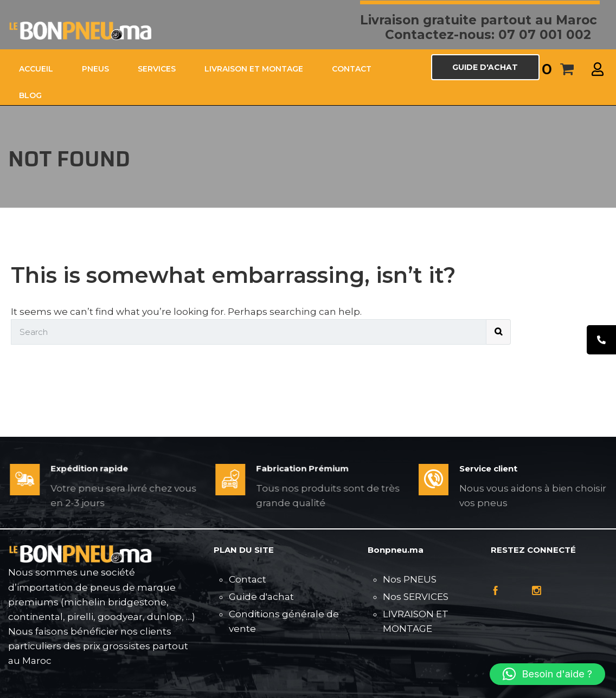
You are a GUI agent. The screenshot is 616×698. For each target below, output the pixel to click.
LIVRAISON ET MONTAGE (254, 69)
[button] (547, 674)
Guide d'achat (261, 597)
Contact (248, 579)
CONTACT (352, 69)
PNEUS (95, 69)
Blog (30, 95)
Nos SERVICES (416, 597)
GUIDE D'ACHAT (485, 67)
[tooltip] (601, 340)
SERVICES (157, 69)
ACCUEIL (36, 69)
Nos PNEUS (410, 579)
